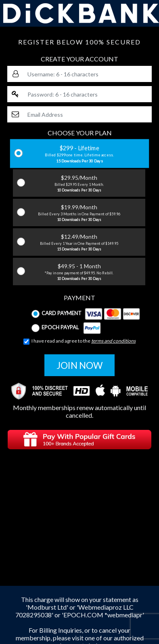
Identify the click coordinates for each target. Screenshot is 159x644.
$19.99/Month (79, 213)
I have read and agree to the (79, 341)
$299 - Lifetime (79, 154)
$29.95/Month (79, 183)
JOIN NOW (79, 365)
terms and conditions (113, 341)
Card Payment (86, 314)
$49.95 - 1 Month (79, 272)
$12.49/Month (79, 242)
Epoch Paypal (66, 328)
